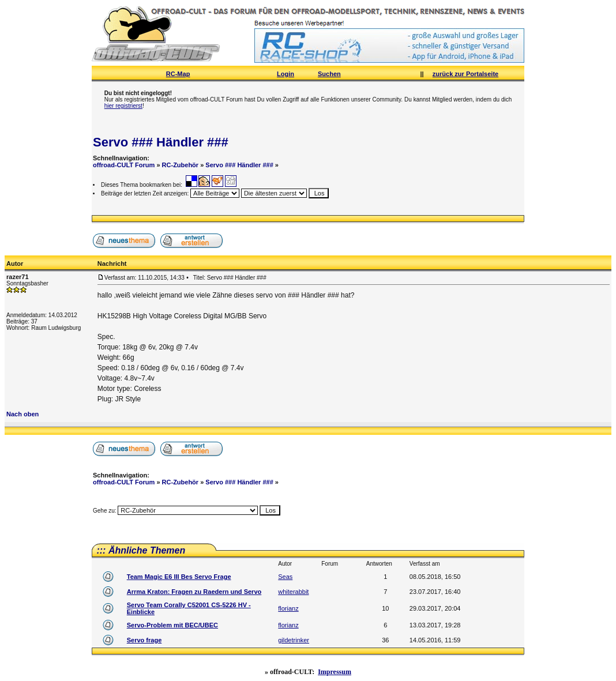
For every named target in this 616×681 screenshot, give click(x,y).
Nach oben (22, 414)
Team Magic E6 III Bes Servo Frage (179, 577)
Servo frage (144, 640)
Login (286, 74)
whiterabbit (293, 592)
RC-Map (178, 74)
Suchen (329, 74)
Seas (285, 577)
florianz (288, 608)
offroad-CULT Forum (124, 165)
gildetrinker (294, 640)
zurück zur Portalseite (465, 74)
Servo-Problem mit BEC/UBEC (172, 625)
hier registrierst (123, 106)
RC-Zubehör (181, 165)
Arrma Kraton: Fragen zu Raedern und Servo (194, 592)
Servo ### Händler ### (161, 142)
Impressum (335, 672)
